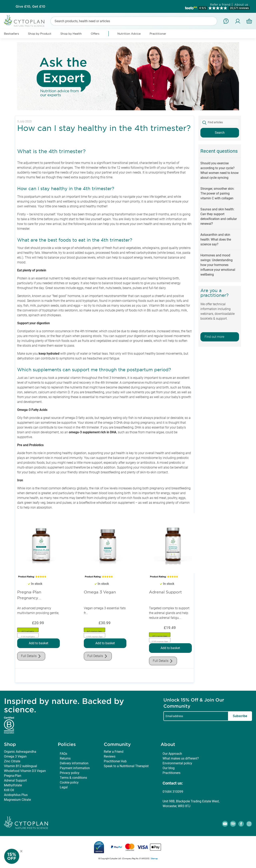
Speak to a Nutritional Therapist (126, 766)
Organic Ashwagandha (20, 752)
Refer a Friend (114, 752)
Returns (65, 758)
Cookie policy (69, 782)
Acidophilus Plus (16, 795)
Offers (95, 34)
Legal (64, 787)
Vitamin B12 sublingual (20, 766)
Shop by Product (40, 34)
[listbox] (38, 633)
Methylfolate (13, 785)
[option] (28, 630)
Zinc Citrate (12, 761)
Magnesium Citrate (17, 800)
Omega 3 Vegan (100, 592)
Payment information (75, 768)
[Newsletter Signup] (16, 856)
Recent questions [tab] (219, 151)
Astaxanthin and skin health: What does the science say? (216, 239)
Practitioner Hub (115, 761)
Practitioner (158, 34)
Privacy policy (70, 773)
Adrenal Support (165, 592)
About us (241, 5)
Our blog (169, 768)
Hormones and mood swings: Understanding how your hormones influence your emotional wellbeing (218, 265)
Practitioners (171, 773)
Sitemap (154, 858)
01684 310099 (173, 792)
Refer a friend (220, 5)
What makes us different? (181, 758)
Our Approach (172, 754)
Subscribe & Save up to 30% (30, 6)
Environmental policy (177, 763)
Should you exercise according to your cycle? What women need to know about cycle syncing (219, 170)
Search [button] (220, 133)
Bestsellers (11, 34)
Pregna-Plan (13, 776)
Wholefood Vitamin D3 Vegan (25, 771)
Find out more (214, 337)
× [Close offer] (21, 851)
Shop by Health (71, 34)
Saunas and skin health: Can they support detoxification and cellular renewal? (219, 216)
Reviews (110, 756)
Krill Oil (9, 790)
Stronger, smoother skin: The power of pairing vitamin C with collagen (217, 193)
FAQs (63, 754)
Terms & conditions (73, 778)
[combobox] (134, 21)
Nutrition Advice (129, 34)
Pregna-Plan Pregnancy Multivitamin (29, 595)
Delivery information (74, 763)
